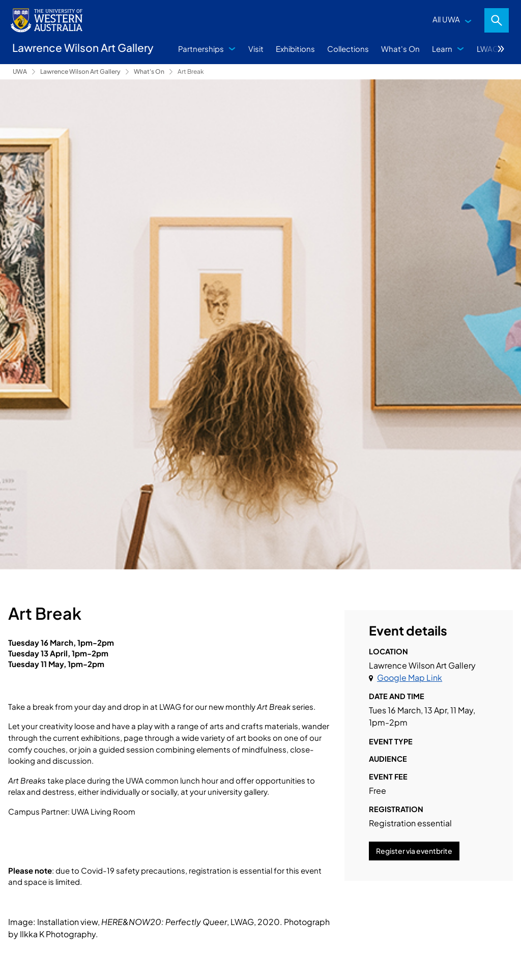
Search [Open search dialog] (497, 20)
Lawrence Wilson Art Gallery (80, 71)
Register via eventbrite (414, 851)
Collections (348, 49)
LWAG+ (490, 49)
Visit (256, 49)
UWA (20, 71)
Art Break (191, 71)
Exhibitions (295, 49)
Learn (442, 49)
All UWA (446, 19)
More (501, 49)
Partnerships (201, 49)
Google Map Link (410, 678)
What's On (400, 49)
